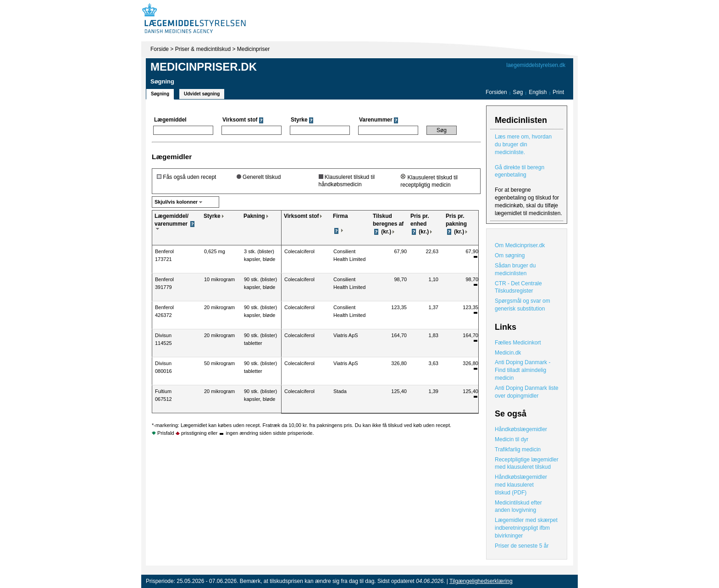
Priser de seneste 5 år (522, 546)
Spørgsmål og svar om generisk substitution (523, 305)
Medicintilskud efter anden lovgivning (518, 507)
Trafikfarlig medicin (518, 449)
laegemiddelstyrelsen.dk (536, 65)
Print (558, 92)
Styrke (212, 216)
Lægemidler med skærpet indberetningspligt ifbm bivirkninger (526, 528)
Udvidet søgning (202, 94)
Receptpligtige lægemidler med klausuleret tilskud (527, 463)
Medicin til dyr (512, 439)
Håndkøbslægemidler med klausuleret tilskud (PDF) (521, 485)
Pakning (254, 216)
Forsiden (496, 92)
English (539, 92)
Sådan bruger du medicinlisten (515, 269)
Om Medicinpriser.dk (520, 245)
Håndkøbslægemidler (521, 429)
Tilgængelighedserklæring (481, 581)
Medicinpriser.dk (204, 67)
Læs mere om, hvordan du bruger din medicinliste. (523, 144)
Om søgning (510, 255)
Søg (518, 92)
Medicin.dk (508, 353)
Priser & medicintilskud (203, 49)
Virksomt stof (301, 216)
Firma (340, 216)
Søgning (160, 94)
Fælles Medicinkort (518, 343)
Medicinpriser (253, 49)
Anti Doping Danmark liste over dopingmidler (527, 392)
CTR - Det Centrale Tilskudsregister (518, 287)
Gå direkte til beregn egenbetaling (520, 171)
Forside (160, 49)
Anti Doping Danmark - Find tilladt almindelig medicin (523, 370)
